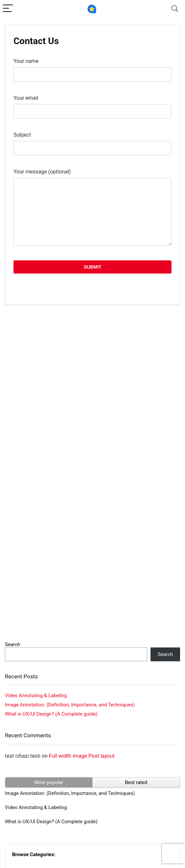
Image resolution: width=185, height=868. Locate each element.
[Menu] (8, 9)
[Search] (175, 9)
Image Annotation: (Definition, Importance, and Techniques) (70, 705)
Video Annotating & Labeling (36, 696)
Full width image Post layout (82, 756)
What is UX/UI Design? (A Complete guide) (51, 714)
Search (12, 644)
